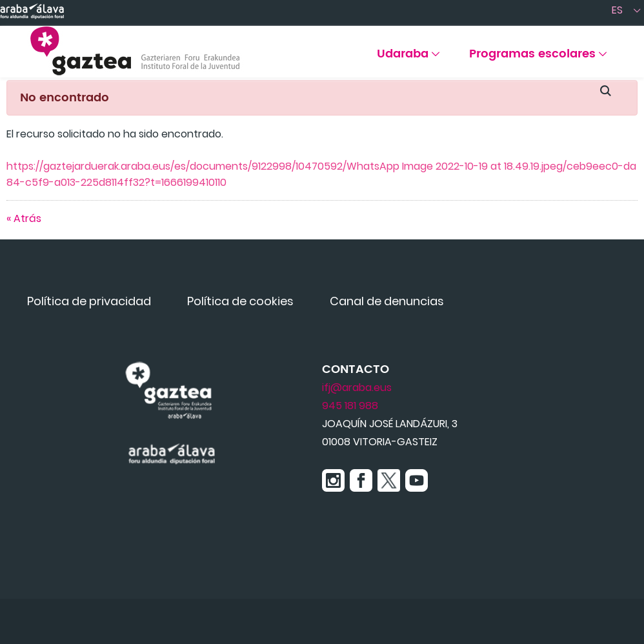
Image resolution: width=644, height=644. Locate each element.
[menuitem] (408, 58)
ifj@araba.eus (357, 387)
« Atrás (24, 218)
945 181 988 (350, 406)
